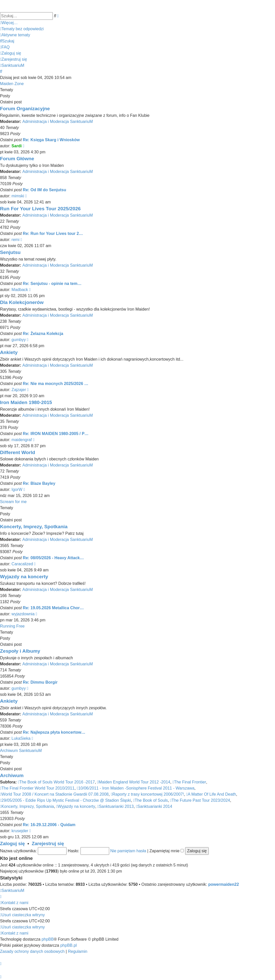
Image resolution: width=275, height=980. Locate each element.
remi (15, 240)
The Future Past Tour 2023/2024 (200, 800)
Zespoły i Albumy (20, 651)
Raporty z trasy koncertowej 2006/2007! (148, 794)
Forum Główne (17, 159)
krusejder (20, 831)
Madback (20, 290)
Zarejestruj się (48, 844)
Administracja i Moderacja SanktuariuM (58, 122)
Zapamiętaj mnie (167, 851)
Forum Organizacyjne (25, 109)
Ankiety (9, 352)
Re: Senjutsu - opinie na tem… (52, 284)
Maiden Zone (12, 84)
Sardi (17, 146)
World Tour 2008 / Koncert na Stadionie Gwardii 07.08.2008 (54, 794)
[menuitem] (22, 29)
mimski (18, 196)
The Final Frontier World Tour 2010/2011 (37, 788)
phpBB (48, 939)
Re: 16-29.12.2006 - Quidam (49, 825)
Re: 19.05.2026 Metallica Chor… (53, 608)
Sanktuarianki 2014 (154, 806)
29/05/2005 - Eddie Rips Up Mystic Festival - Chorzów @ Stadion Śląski (66, 800)
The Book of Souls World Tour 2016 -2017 (56, 782)
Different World (18, 452)
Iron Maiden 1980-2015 (26, 402)
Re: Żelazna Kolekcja (43, 334)
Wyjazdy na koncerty (24, 577)
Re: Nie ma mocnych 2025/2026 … (56, 384)
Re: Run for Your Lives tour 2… (53, 234)
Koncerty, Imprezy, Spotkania (34, 527)
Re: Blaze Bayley (39, 483)
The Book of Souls (151, 800)
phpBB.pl (68, 945)
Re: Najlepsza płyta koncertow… (54, 732)
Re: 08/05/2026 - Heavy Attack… (53, 558)
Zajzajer (19, 390)
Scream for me (13, 502)
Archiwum (12, 775)
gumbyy (19, 340)
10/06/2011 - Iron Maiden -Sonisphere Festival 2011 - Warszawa (135, 788)
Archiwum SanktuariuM (21, 751)
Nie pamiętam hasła (128, 851)
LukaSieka (21, 738)
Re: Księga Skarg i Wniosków (51, 140)
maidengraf (22, 440)
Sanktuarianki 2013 (116, 806)
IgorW (17, 489)
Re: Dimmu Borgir (40, 682)
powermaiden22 (224, 884)
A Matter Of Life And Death (211, 794)
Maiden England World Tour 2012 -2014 (134, 782)
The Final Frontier (189, 782)
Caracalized (22, 564)
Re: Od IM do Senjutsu (45, 190)
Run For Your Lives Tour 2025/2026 (40, 209)
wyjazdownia (23, 614)
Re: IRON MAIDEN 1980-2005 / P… (56, 434)
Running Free (12, 626)
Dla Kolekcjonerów (22, 302)
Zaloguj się (12, 844)
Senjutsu (10, 252)
